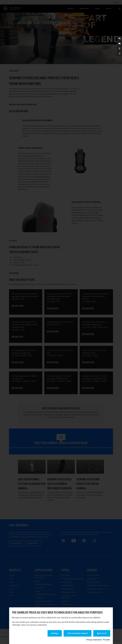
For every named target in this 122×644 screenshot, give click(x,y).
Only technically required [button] (78, 633)
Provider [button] (107, 640)
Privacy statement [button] (94, 640)
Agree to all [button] (102, 633)
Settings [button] (55, 633)
